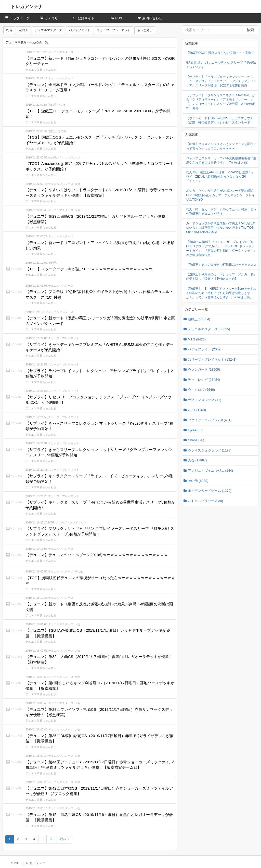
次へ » (65, 839)
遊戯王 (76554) (199, 319)
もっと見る (145, 30)
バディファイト (80, 30)
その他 (62, 105)
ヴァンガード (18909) (204, 369)
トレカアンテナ (27, 7)
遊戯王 (23, 30)
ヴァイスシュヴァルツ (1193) (210, 450)
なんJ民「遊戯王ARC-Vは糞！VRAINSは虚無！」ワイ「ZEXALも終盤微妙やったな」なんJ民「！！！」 (220, 177)
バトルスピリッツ (69, 157)
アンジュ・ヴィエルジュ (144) (210, 470)
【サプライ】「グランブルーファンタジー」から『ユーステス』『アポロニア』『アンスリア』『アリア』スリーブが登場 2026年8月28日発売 (221, 81)
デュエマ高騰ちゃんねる (41, 70)
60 (51, 839)
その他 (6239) (198, 481)
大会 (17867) (197, 460)
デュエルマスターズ (48, 30)
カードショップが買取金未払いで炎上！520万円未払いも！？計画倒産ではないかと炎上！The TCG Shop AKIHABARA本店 (221, 228)
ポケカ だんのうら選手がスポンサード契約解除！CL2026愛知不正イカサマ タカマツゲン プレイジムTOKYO (221, 195)
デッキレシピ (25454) (204, 380)
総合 (9, 30)
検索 (250, 30)
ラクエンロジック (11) (205, 400)
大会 (77, 184)
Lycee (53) (196, 430)
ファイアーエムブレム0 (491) (210, 420)
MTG (51, 522)
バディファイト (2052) (205, 349)
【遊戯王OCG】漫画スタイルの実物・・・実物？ (220, 53)
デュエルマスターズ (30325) (209, 329)
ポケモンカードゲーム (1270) (210, 491)
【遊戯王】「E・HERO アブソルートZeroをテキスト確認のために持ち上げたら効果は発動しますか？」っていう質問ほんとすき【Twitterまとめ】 (221, 293)
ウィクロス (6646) (201, 390)
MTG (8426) (197, 339)
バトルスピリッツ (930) (205, 501)
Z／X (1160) (197, 410)
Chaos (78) (196, 440)
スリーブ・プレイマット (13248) (212, 359)
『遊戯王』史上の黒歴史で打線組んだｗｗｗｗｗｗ (221, 265)
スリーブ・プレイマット (114, 30)
